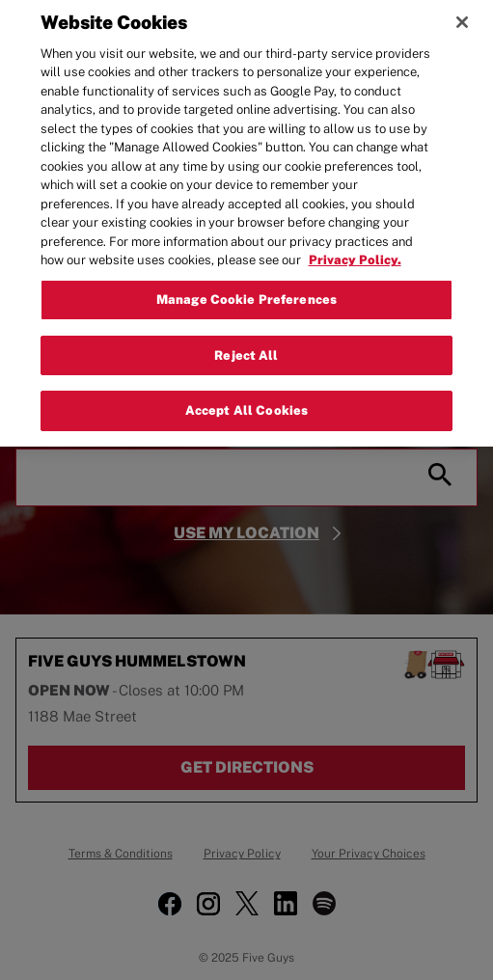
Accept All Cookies (246, 404)
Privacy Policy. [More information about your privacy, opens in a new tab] (355, 253)
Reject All (246, 348)
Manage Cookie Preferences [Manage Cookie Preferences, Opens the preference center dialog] (246, 292)
